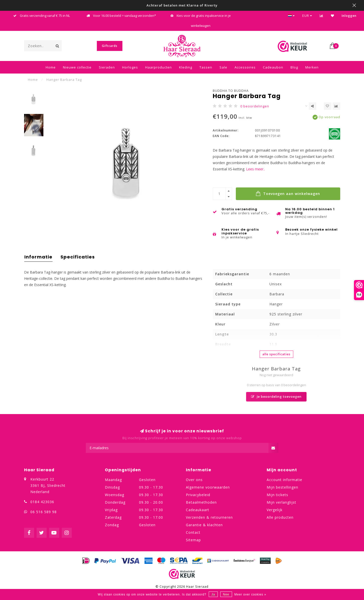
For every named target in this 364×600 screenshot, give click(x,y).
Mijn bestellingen (282, 487)
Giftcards (110, 46)
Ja (213, 594)
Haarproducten (159, 67)
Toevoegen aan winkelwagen (288, 193)
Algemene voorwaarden (208, 487)
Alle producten (280, 517)
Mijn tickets (277, 495)
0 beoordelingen (255, 106)
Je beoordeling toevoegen (276, 397)
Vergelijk (275, 510)
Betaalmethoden (201, 502)
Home (51, 67)
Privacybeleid (198, 495)
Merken (312, 67)
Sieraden (107, 67)
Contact (193, 532)
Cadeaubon (273, 67)
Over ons (194, 480)
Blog (294, 67)
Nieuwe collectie (77, 67)
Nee (226, 594)
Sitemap (193, 540)
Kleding (186, 67)
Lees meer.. (256, 169)
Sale (223, 67)
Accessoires (245, 67)
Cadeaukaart (198, 510)
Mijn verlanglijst (281, 502)
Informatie (38, 257)
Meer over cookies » (250, 594)
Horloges (130, 67)
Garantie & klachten (204, 525)
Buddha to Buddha (231, 91)
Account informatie (284, 480)
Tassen (206, 67)
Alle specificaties (276, 354)
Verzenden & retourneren (209, 517)
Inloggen (349, 16)
